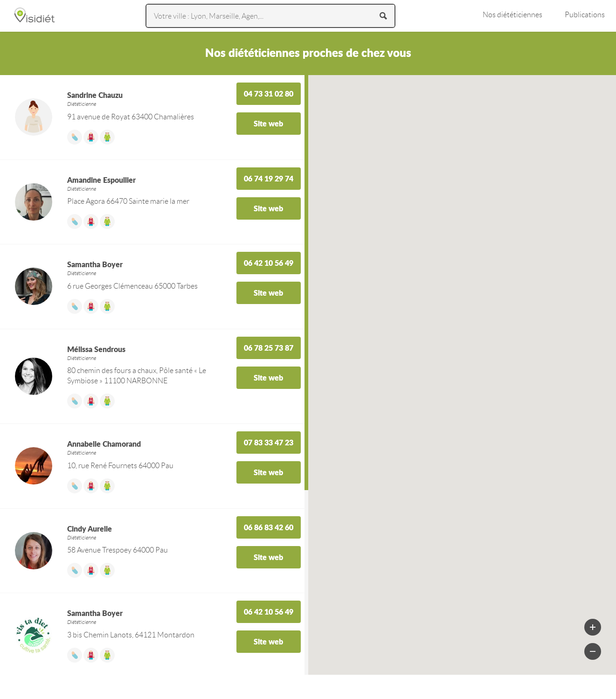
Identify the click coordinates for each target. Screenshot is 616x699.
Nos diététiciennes (512, 15)
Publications (585, 15)
